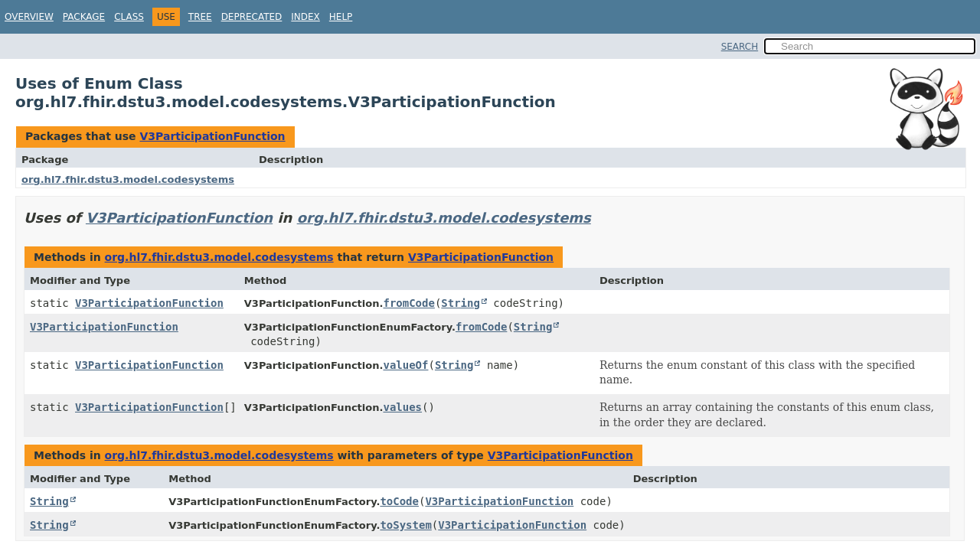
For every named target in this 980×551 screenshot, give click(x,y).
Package (84, 17)
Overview (29, 17)
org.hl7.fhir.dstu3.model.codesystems (128, 179)
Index (305, 17)
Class (129, 17)
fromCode (408, 303)
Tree (200, 17)
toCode (399, 501)
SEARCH (740, 47)
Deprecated (252, 17)
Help (341, 17)
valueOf (405, 365)
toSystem (405, 525)
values (402, 407)
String (461, 303)
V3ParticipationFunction (212, 136)
